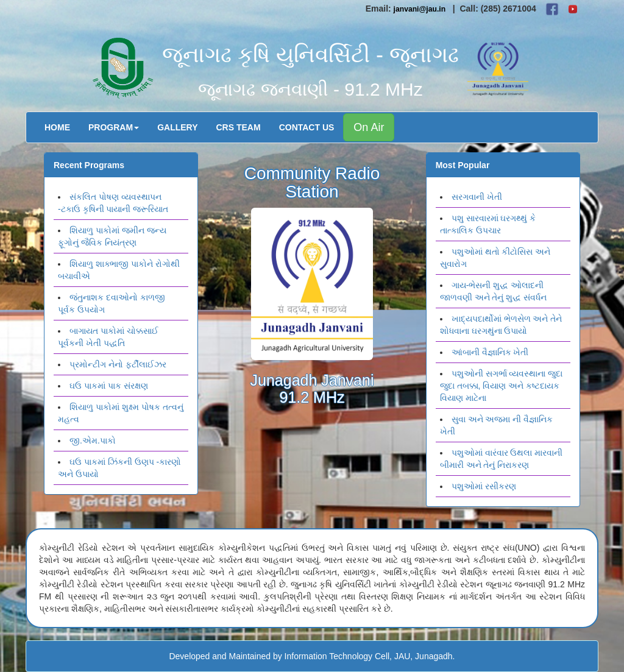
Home (57, 127)
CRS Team (239, 127)
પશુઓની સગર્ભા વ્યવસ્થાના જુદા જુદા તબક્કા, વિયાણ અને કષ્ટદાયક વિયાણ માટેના (502, 386)
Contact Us (307, 127)
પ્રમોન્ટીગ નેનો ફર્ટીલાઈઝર (118, 364)
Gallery (177, 127)
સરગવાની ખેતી (477, 197)
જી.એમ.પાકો (93, 440)
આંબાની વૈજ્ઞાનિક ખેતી (490, 352)
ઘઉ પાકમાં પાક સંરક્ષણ (109, 386)
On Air (369, 127)
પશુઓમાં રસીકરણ (484, 486)
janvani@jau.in (420, 9)
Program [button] (114, 127)
